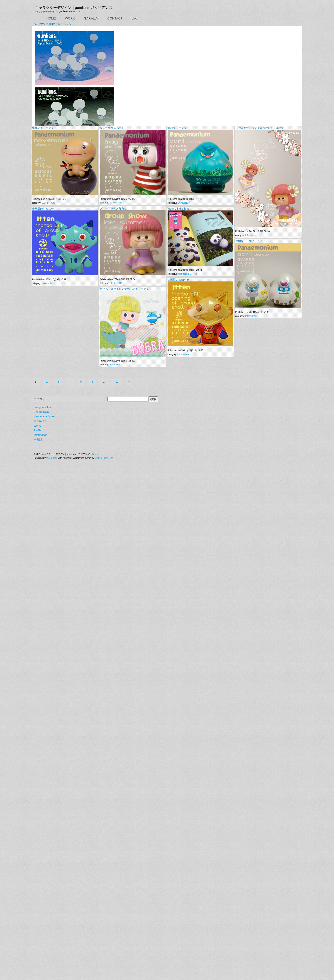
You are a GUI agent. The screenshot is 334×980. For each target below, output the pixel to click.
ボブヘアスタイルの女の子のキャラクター (126, 210)
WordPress (52, 376)
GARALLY (91, 18)
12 (117, 300)
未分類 (193, 194)
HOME (51, 18)
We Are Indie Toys (178, 129)
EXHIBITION (48, 123)
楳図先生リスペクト (112, 49)
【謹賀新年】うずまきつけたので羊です (260, 49)
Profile (38, 349)
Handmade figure (44, 335)
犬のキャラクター (178, 49)
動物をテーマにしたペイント (253, 162)
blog (134, 18)
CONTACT (115, 18)
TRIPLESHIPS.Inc (104, 376)
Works (38, 344)
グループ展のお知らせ (113, 129)
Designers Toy (42, 325)
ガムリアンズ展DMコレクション (52, 24)
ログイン (96, 372)
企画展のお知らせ (43, 129)
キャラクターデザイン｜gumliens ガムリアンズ (74, 8)
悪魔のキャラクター (44, 49)
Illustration (40, 339)
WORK (70, 18)
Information (251, 156)
